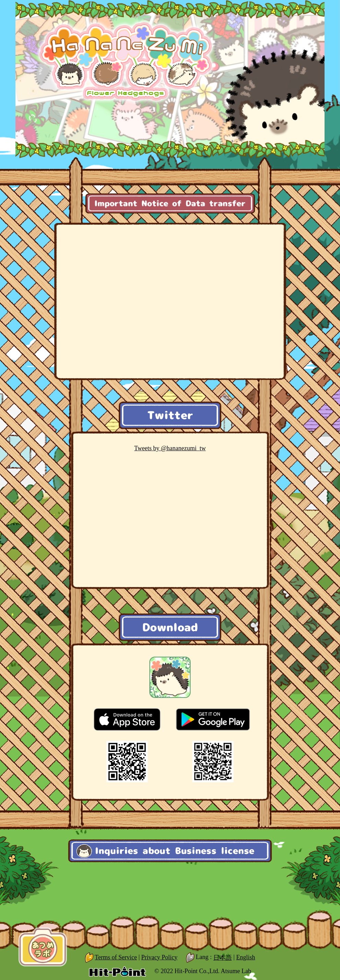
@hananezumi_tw (170, 448)
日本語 (223, 958)
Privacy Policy (159, 957)
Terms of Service (116, 957)
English (246, 957)
